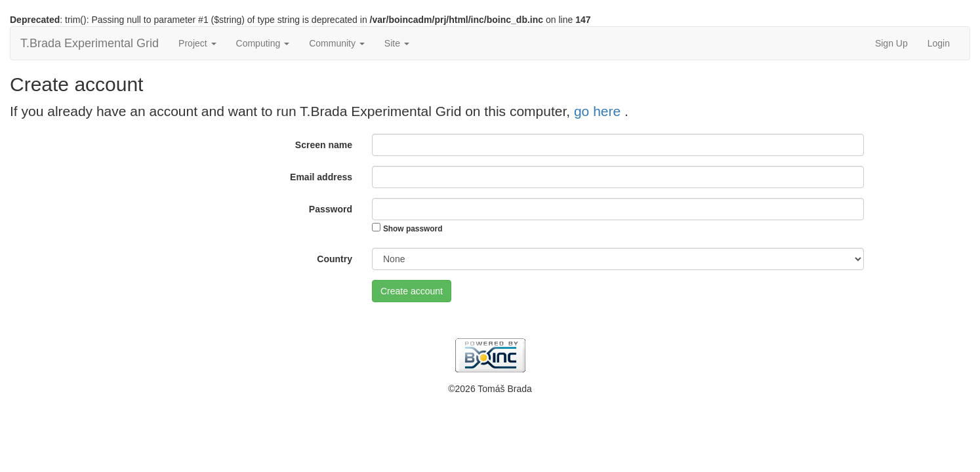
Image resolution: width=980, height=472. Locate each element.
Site (397, 43)
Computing (263, 43)
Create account (412, 291)
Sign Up (891, 43)
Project (197, 43)
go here (599, 111)
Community (337, 43)
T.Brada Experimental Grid (90, 43)
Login (939, 43)
